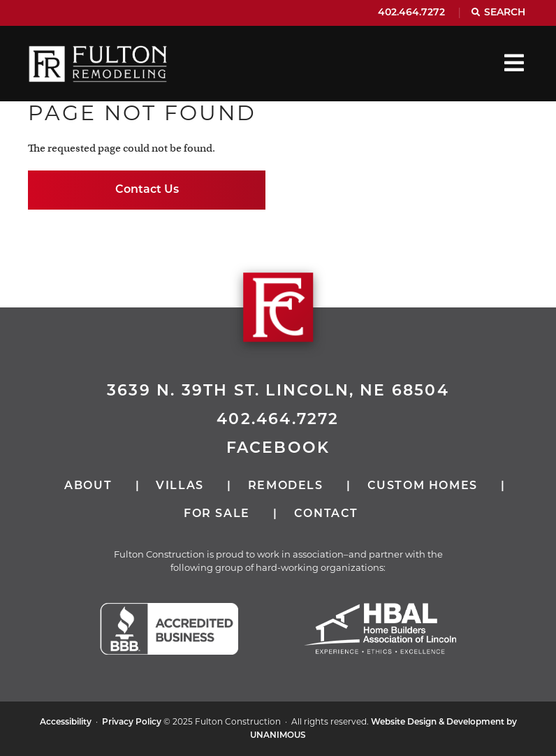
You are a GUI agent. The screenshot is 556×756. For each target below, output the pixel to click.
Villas (180, 486)
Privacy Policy (132, 722)
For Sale (217, 514)
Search (505, 13)
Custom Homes (423, 486)
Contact (326, 514)
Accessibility (66, 722)
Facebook (278, 449)
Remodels (286, 486)
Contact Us (147, 190)
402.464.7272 (411, 13)
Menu (514, 63)
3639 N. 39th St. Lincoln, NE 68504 (278, 392)
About (88, 486)
